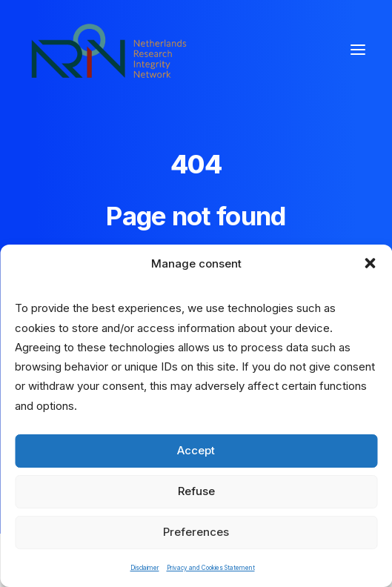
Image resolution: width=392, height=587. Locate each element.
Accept (196, 450)
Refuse (196, 491)
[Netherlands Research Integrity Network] (109, 50)
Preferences (196, 532)
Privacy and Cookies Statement (211, 568)
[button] (370, 263)
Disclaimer (145, 568)
